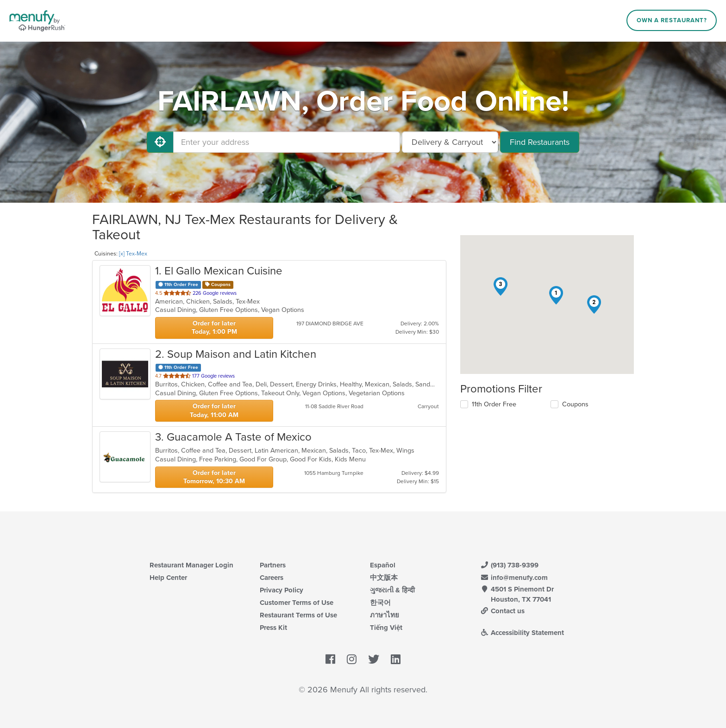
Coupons (575, 404)
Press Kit (273, 628)
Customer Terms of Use (297, 603)
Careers (272, 578)
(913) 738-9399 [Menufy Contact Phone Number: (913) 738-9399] (509, 565)
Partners (273, 565)
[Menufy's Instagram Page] (352, 660)
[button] (556, 295)
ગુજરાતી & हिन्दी (392, 590)
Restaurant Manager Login (191, 565)
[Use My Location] (160, 142)
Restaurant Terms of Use (298, 615)
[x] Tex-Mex (133, 254)
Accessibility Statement (522, 633)
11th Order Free (494, 404)
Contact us (502, 611)
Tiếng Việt (386, 628)
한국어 (380, 603)
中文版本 (384, 578)
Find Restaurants (540, 142)
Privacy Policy (282, 590)
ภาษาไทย (385, 615)
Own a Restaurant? (672, 20)
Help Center (168, 578)
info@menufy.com (514, 578)
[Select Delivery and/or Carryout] (450, 142)
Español (383, 565)
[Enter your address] (287, 142)
